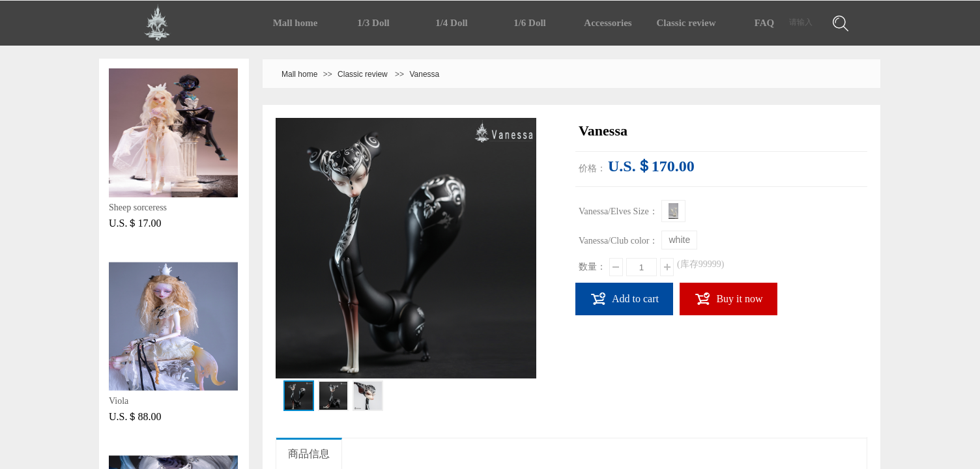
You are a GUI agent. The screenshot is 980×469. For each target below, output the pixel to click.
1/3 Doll (373, 23)
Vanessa (424, 74)
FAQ (765, 23)
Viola (119, 401)
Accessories (608, 23)
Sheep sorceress (138, 207)
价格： (592, 168)
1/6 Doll (530, 23)
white (679, 240)
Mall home (295, 23)
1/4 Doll (452, 23)
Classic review (686, 23)
